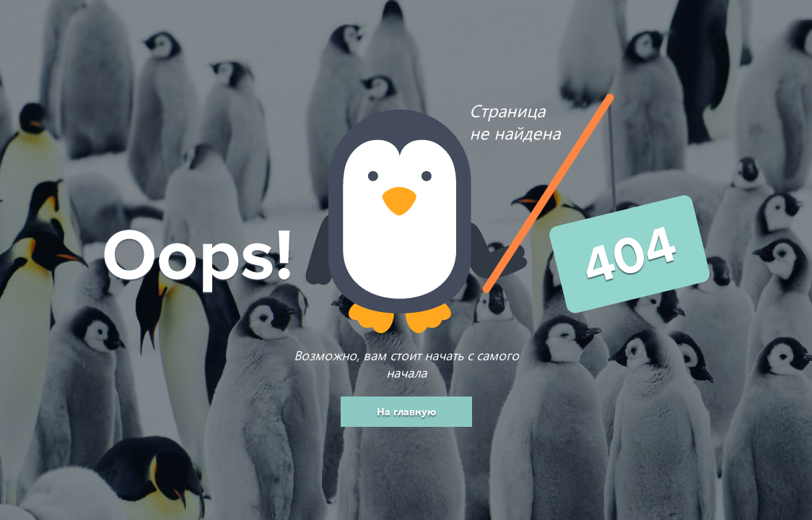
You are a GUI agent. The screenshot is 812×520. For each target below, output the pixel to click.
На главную (406, 411)
